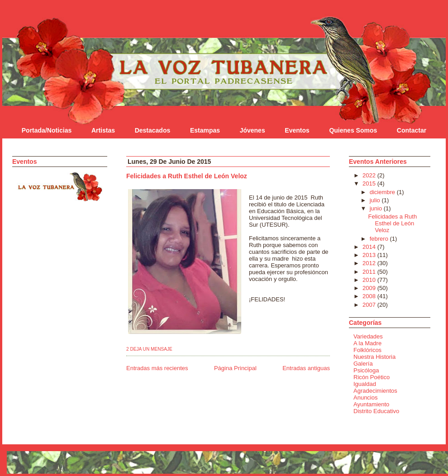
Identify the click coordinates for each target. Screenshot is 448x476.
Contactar (412, 130)
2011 (370, 272)
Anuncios (365, 397)
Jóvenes (253, 130)
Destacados (153, 130)
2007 (370, 305)
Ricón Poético (372, 377)
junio (377, 208)
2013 (370, 255)
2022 (370, 175)
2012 (370, 263)
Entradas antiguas (306, 368)
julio (376, 200)
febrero (380, 239)
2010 (370, 280)
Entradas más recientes (157, 368)
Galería (363, 364)
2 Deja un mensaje (149, 349)
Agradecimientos (375, 391)
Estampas (205, 130)
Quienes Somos (353, 130)
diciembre (383, 192)
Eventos (297, 130)
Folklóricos (367, 350)
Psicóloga (366, 370)
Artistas (103, 130)
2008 (370, 296)
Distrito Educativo (376, 411)
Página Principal (235, 368)
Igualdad (365, 384)
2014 (370, 247)
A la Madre (367, 343)
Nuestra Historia (374, 357)
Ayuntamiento (371, 404)
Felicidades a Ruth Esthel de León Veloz (187, 176)
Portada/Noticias (47, 130)
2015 (370, 183)
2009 (370, 288)
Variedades (368, 336)
